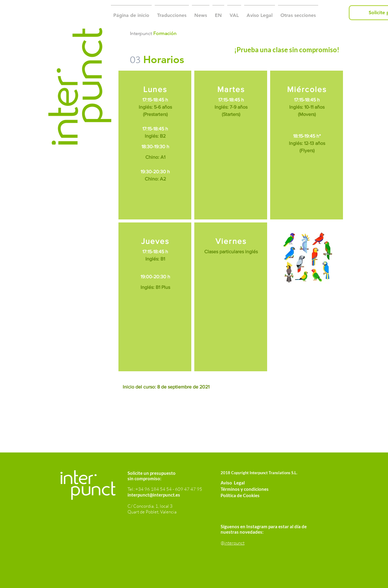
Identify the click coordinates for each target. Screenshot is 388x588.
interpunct (234, 543)
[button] (172, 13)
